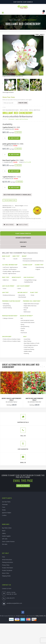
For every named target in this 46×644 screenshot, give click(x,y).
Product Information (8, 568)
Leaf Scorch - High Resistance (10, 267)
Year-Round (24, 333)
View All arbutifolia (34, 110)
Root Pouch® (27, 162)
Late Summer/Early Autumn (28, 322)
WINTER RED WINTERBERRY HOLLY (34, 399)
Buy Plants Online (7, 528)
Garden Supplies (6, 536)
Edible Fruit (6, 280)
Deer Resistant (22, 297)
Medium (15, 280)
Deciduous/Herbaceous (9, 295)
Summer (23, 328)
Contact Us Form (7, 589)
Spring (22, 324)
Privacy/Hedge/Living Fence (31, 345)
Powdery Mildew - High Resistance (12, 271)
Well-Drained (27, 312)
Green (5, 289)
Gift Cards (5, 539)
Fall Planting (6, 304)
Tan (4, 259)
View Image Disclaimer (8, 92)
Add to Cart (15, 138)
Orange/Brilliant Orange (30, 280)
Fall (22, 318)
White (25, 267)
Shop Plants (17, 20)
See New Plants (6, 502)
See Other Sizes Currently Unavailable (17, 195)
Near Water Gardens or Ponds (32, 343)
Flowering (26, 353)
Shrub (33, 295)
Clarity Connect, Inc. (41, 616)
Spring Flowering (25, 326)
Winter (23, 331)
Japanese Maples (7, 513)
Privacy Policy (6, 565)
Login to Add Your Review (22, 119)
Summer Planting (7, 308)
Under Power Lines (29, 347)
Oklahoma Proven (27, 259)
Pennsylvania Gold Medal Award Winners (33, 261)
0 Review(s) (12, 119)
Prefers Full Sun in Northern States (12, 339)
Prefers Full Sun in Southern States (12, 341)
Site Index (5, 544)
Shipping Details (6, 576)
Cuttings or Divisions (8, 318)
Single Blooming (40, 267)
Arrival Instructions (7, 560)
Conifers (4, 515)
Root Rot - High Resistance (10, 273)
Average (26, 308)
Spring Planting (7, 306)
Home (11, 20)
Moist (25, 310)
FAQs (4, 557)
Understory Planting (29, 349)
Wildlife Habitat (28, 351)
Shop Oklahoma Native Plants (11, 110)
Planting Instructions (8, 562)
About (4, 531)
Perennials (5, 504)
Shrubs (4, 510)
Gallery (4, 533)
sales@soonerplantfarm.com (14, 603)
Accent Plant (27, 339)
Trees (4, 507)
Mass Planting (28, 341)
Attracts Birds (22, 295)
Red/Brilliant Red (29, 282)
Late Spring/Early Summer (27, 320)
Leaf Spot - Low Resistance (10, 269)
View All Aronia (24, 110)
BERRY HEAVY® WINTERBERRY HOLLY (12, 399)
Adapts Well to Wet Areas (30, 306)
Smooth (15, 259)
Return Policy (6, 573)
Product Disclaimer (7, 570)
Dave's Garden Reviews (8, 541)
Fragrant (38, 269)
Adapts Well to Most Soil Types (31, 304)
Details (17, 129)
